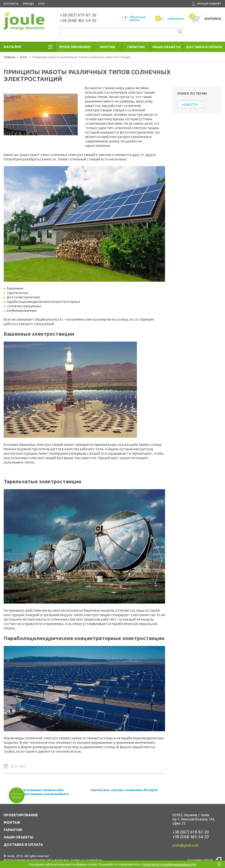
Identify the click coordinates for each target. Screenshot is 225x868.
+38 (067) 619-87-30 (191, 832)
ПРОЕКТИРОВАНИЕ (21, 815)
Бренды (28, 4)
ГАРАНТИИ (13, 830)
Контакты (11, 4)
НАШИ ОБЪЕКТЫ (19, 837)
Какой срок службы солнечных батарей (124, 790)
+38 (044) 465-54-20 (191, 837)
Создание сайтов (200, 860)
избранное (169, 18)
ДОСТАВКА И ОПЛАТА (23, 845)
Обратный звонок (134, 18)
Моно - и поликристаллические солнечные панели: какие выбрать (40, 792)
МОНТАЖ (12, 822)
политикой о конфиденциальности (169, 864)
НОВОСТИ (190, 104)
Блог (42, 4)
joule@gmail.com (186, 845)
